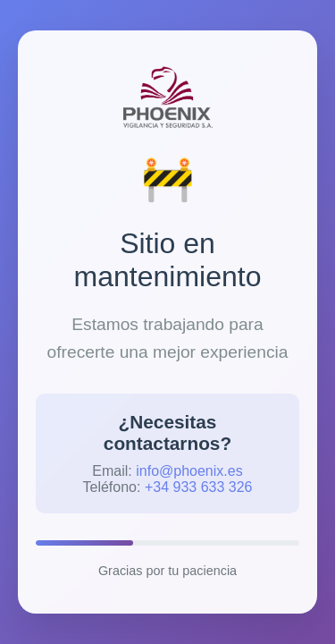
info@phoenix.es (189, 471)
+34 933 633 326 (199, 487)
